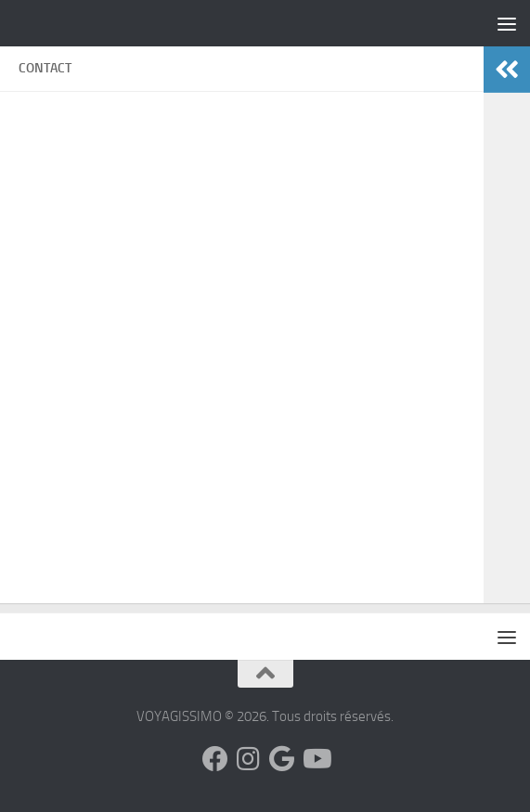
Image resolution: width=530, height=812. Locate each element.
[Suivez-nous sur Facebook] (215, 759)
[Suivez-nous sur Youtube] (316, 759)
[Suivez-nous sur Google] (282, 759)
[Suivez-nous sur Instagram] (249, 759)
